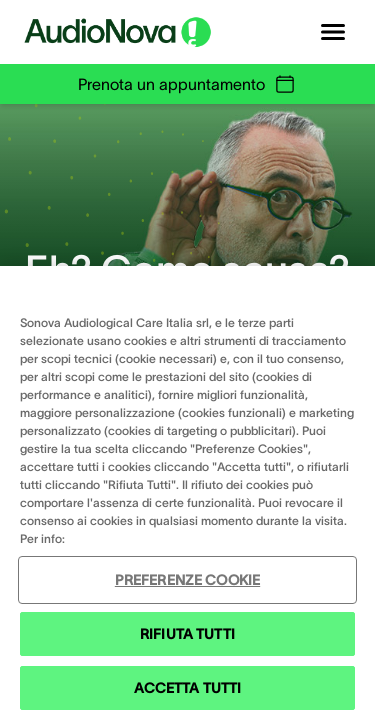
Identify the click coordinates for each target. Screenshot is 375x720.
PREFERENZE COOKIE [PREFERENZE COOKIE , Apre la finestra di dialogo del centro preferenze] (187, 580)
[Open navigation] (333, 32)
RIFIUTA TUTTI (187, 634)
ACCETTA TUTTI (188, 688)
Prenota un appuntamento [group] (187, 84)
